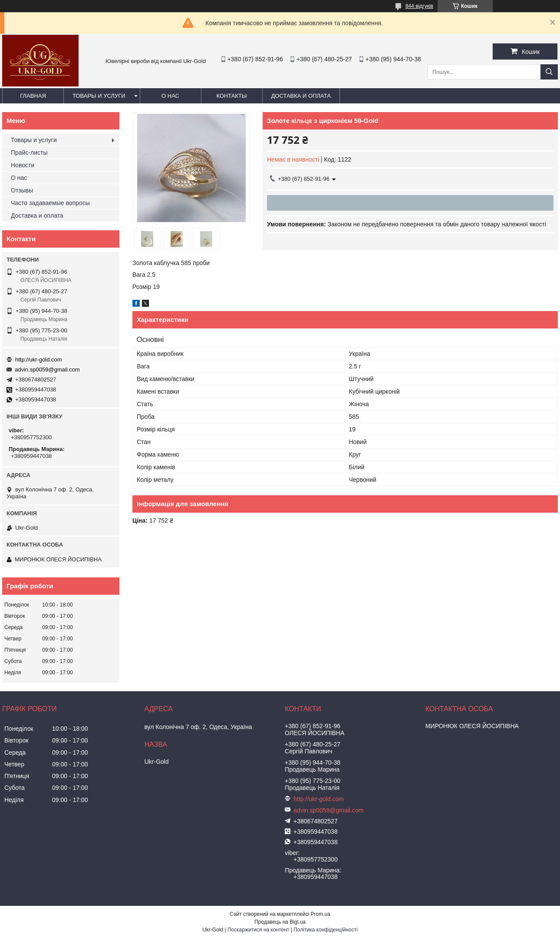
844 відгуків (419, 6)
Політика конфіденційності (326, 930)
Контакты (231, 96)
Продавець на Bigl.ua (280, 922)
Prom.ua (321, 914)
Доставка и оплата (301, 96)
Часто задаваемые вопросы (50, 203)
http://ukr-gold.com (39, 360)
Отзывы (22, 190)
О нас (170, 96)
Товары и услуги (99, 96)
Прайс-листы (29, 152)
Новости (23, 165)
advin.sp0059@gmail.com (47, 370)
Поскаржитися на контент (258, 930)
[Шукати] (549, 72)
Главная (33, 96)
